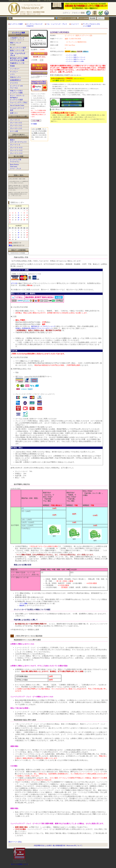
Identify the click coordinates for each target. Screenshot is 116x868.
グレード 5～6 (15, 145)
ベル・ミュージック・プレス (57, 24)
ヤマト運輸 (23, 604)
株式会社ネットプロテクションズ (43, 326)
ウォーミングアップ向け (19, 103)
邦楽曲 (12, 66)
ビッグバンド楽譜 (16, 24)
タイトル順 (14, 131)
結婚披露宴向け (16, 80)
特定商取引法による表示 (43, 846)
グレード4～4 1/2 (16, 123)
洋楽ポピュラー (16, 77)
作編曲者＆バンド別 (17, 63)
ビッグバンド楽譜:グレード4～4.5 (76, 57)
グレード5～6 (15, 120)
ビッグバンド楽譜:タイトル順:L (75, 61)
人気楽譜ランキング (17, 38)
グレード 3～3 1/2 (16, 150)
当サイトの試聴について (19, 864)
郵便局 (22, 606)
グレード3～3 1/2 (16, 126)
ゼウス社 (14, 283)
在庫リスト (14, 113)
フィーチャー (15, 69)
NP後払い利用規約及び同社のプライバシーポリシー (34, 328)
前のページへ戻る (15, 842)
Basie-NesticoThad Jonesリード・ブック (16, 167)
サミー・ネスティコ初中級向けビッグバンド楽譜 (17, 98)
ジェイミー (75, 24)
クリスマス (14, 83)
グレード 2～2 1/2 (16, 153)
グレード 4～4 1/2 (16, 148)
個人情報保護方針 (59, 846)
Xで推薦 (34, 124)
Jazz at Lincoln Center (17, 105)
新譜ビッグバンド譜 (17, 50)
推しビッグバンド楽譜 (18, 48)
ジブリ (12, 74)
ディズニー (14, 72)
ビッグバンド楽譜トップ (18, 34)
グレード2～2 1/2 (16, 128)
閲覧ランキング (16, 43)
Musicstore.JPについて (74, 846)
